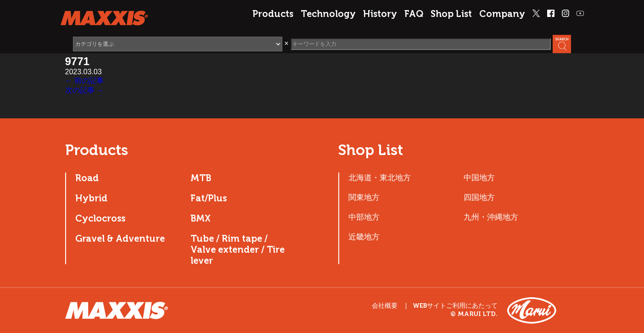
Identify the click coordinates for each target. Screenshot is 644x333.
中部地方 (364, 217)
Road (87, 178)
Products (273, 14)
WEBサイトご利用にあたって (455, 306)
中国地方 (479, 178)
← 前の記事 (84, 80)
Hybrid (91, 198)
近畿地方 (364, 237)
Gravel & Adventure (120, 239)
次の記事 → (84, 90)
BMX (201, 218)
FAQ (414, 14)
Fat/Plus (209, 198)
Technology (328, 14)
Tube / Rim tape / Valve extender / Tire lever (238, 250)
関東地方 (364, 197)
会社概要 (385, 306)
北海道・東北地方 (380, 178)
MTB (201, 178)
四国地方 (479, 197)
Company (502, 14)
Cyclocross (100, 218)
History (380, 14)
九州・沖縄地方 (491, 217)
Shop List (451, 14)
